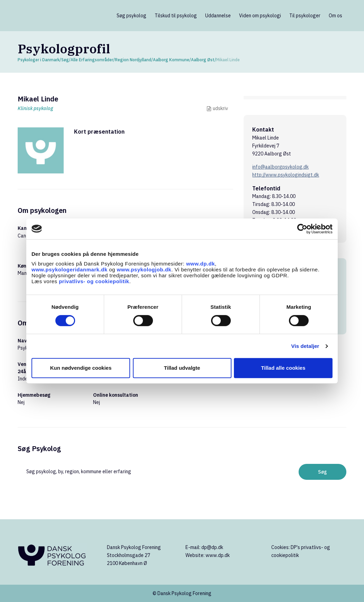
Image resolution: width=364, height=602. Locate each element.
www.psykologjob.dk (144, 269)
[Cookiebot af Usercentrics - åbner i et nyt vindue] (302, 229)
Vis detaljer (305, 346)
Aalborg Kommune (171, 60)
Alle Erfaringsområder (92, 60)
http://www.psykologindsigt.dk (286, 175)
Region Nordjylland (133, 60)
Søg (65, 60)
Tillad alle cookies (283, 368)
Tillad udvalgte (182, 368)
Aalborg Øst (203, 60)
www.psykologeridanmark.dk (70, 269)
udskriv (220, 108)
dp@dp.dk (212, 547)
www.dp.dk (201, 264)
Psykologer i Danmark (39, 60)
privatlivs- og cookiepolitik (94, 281)
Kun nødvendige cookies (81, 368)
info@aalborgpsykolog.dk (280, 167)
